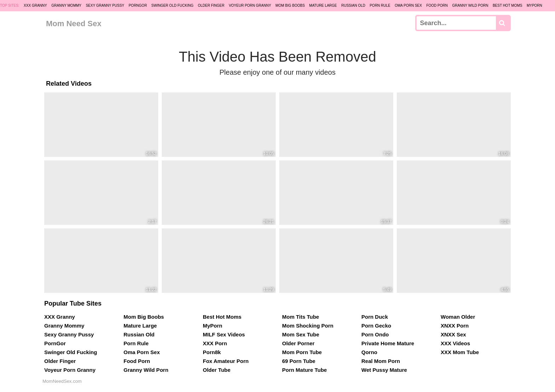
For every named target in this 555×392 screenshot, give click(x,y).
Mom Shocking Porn (308, 326)
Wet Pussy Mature (384, 370)
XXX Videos (455, 343)
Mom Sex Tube (301, 334)
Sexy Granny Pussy (105, 5)
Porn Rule (380, 5)
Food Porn (437, 5)
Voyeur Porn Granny (250, 5)
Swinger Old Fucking (173, 5)
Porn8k (212, 352)
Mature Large (323, 5)
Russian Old (353, 5)
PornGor (138, 5)
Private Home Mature (388, 343)
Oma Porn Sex (408, 5)
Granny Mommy (66, 5)
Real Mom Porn (381, 361)
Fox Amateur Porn (226, 361)
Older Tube (217, 370)
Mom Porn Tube (302, 352)
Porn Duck (375, 317)
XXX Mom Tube (460, 352)
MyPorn (534, 5)
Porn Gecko (376, 326)
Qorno (369, 352)
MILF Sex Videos (224, 334)
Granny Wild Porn (470, 5)
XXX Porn (215, 343)
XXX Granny (35, 5)
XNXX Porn (455, 326)
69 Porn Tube (299, 361)
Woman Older (458, 317)
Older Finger (211, 5)
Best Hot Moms (508, 5)
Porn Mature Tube (304, 370)
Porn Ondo (375, 334)
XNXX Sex (453, 334)
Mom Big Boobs (290, 5)
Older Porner (298, 343)
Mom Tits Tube (301, 317)
